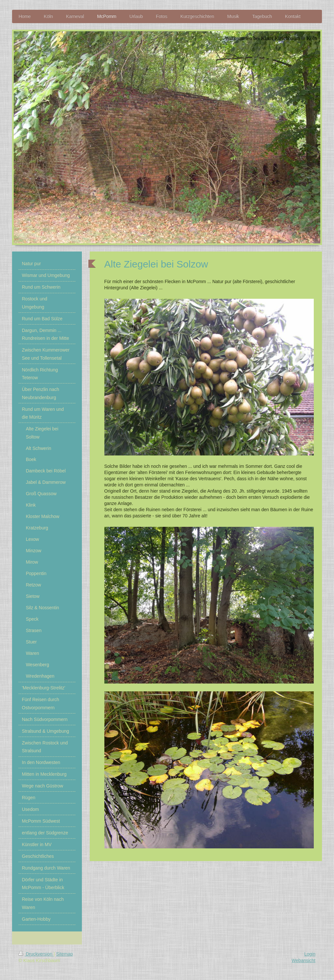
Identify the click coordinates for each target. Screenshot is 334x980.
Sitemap (64, 954)
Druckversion (36, 954)
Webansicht (304, 960)
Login (310, 954)
